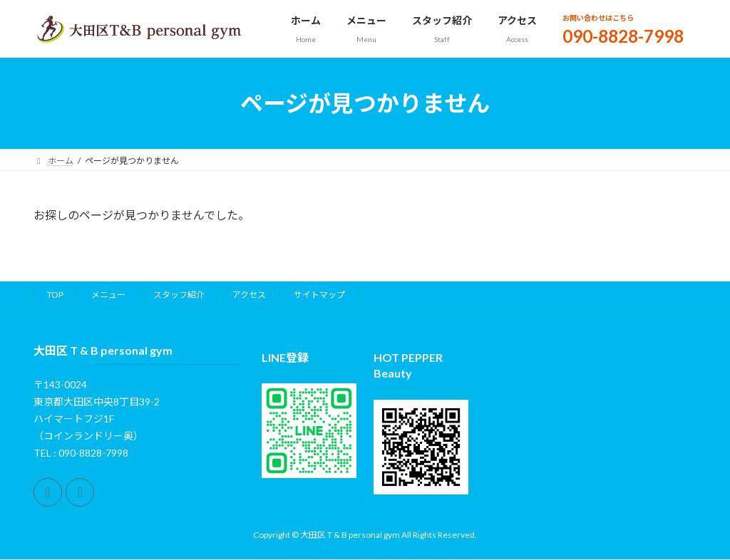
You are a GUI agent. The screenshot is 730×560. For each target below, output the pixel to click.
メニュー (108, 295)
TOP (55, 295)
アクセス (249, 295)
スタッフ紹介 (179, 295)
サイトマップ (319, 295)
